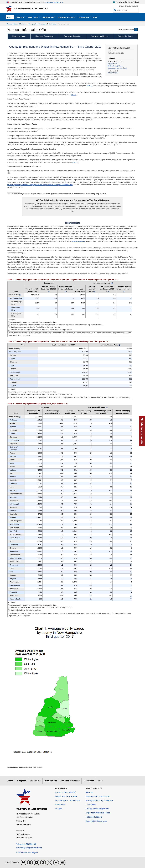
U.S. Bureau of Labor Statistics (31, 9)
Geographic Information (38, 24)
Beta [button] (95, 17)
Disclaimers (91, 804)
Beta (100, 781)
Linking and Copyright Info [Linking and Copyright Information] (97, 809)
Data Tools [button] (33, 17)
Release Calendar (125, 6)
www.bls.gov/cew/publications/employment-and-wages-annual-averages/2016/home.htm (40, 185)
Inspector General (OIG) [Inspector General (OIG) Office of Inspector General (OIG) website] (66, 792)
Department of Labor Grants (68, 800)
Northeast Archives (99, 36)
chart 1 (75, 162)
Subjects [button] (20, 17)
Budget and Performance (66, 796)
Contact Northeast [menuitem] (125, 36)
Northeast (53, 24)
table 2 (73, 95)
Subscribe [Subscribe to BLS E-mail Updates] (136, 6)
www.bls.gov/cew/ (78, 241)
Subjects (22, 781)
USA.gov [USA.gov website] (59, 809)
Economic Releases (70, 781)
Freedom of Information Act (98, 796)
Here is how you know (53, 2)
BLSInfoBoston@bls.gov (115, 66)
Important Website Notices (98, 813)
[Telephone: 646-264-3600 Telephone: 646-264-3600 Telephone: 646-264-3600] (34, 844)
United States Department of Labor (126, 2)
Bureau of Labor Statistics (16, 24)
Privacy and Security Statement (99, 800)
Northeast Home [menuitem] (19, 36)
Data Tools (35, 781)
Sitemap (89, 792)
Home (10, 781)
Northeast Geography (44, 36)
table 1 (89, 86)
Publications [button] (48, 17)
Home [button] (9, 17)
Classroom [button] (84, 17)
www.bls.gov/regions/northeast (117, 68)
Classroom (89, 781)
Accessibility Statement (96, 821)
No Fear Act (60, 804)
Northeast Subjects (72, 36)
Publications (51, 781)
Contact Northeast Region (27, 852)
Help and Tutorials (94, 817)
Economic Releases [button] (66, 17)
